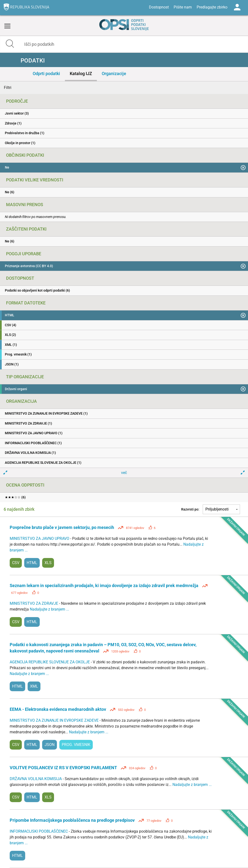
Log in (237, 7)
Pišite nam (183, 7)
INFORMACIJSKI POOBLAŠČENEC (39, 831)
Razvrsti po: (190, 509)
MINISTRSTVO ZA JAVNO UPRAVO (40, 539)
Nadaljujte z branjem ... (49, 609)
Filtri (8, 88)
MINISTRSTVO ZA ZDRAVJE (34, 603)
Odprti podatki (46, 74)
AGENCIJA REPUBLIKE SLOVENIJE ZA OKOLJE (50, 662)
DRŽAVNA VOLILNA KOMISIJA (36, 779)
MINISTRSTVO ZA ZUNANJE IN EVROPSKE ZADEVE (55, 720)
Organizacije (114, 74)
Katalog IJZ (81, 74)
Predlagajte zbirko (212, 7)
